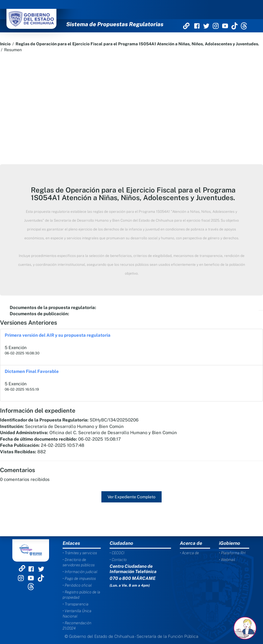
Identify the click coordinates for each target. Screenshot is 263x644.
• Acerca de (189, 553)
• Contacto (118, 560)
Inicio (5, 44)
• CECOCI (117, 553)
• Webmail (227, 560)
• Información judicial (80, 572)
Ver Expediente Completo (131, 497)
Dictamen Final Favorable (32, 371)
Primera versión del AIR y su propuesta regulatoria (58, 335)
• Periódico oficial (77, 585)
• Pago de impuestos (79, 579)
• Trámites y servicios (80, 553)
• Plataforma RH (232, 553)
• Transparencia (76, 604)
